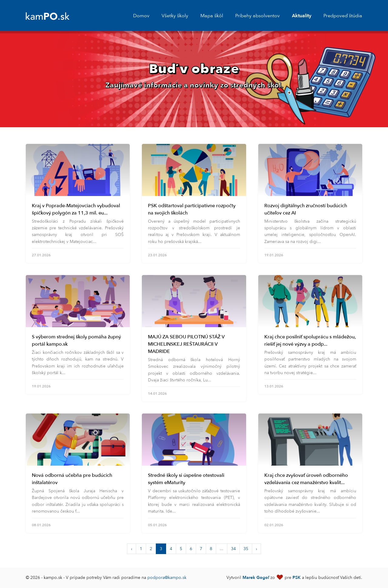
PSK (297, 578)
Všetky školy (175, 16)
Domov (141, 16)
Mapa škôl (212, 16)
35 (246, 549)
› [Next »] (256, 549)
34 (233, 549)
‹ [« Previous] (132, 549)
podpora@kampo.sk (167, 578)
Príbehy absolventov (258, 16)
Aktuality (302, 16)
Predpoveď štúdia (343, 16)
